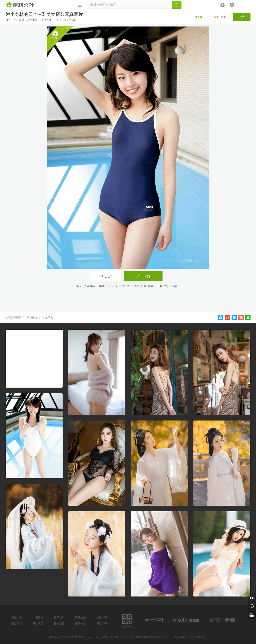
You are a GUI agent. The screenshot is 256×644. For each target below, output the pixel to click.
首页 (8, 20)
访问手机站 (127, 620)
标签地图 (59, 624)
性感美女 (46, 20)
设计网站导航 (223, 620)
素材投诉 (32, 317)
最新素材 (17, 624)
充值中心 (17, 618)
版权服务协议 (13, 317)
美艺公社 (154, 620)
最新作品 (80, 624)
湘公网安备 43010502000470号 (148, 637)
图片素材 (19, 20)
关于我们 (59, 618)
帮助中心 (102, 624)
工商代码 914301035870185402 (188, 637)
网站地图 (38, 624)
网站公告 (80, 618)
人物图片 (32, 20)
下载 (242, 17)
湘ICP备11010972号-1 (114, 637)
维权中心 (102, 618)
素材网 (21, 5)
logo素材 (187, 620)
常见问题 (48, 317)
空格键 (73, 20)
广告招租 (38, 618)
